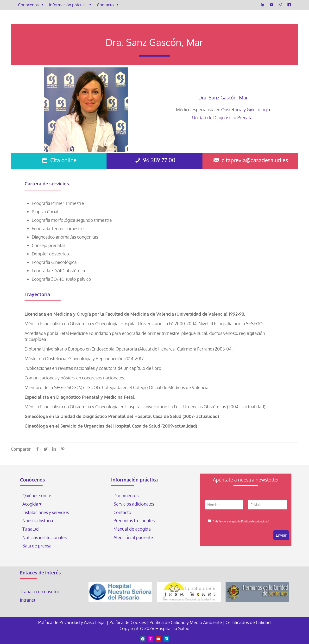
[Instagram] (280, 5)
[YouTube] (271, 5)
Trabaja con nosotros (41, 592)
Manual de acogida (132, 529)
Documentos (126, 495)
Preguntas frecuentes (134, 520)
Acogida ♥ (32, 504)
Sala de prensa (37, 546)
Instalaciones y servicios (46, 512)
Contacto (108, 5)
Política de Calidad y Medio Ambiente (186, 622)
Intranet (28, 600)
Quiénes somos (37, 495)
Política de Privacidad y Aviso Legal (73, 622)
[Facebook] (289, 5)
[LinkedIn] (262, 5)
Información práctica (71, 5)
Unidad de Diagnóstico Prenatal (223, 117)
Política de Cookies (128, 622)
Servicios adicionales (134, 504)
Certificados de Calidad (248, 622)
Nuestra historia (38, 520)
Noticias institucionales (44, 537)
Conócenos (31, 5)
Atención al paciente (134, 537)
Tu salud (31, 529)
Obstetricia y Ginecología (246, 110)
